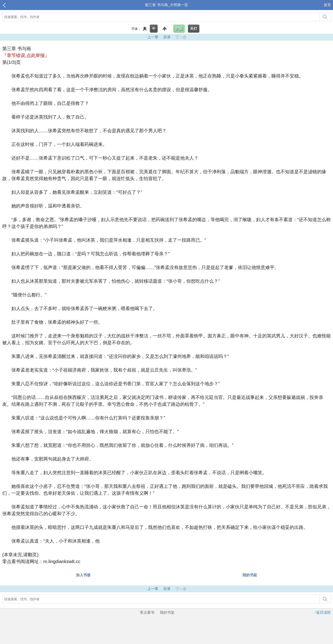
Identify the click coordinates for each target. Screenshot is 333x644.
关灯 (194, 29)
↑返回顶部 (323, 612)
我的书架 (250, 575)
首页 (327, 5)
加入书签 (83, 575)
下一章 (181, 37)
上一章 (153, 37)
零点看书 (147, 612)
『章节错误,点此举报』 (26, 55)
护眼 (179, 29)
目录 (167, 37)
